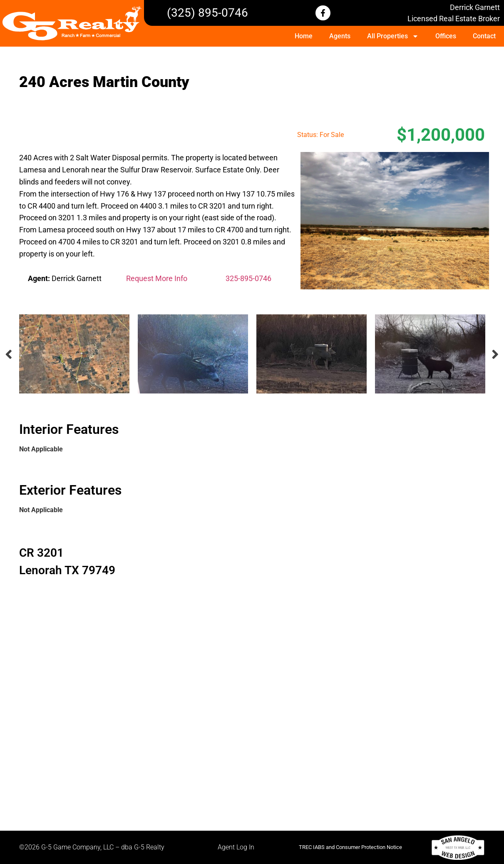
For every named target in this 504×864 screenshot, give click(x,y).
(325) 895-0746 (207, 13)
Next (496, 354)
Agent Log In (236, 847)
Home (304, 36)
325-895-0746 (248, 278)
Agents (340, 36)
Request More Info (157, 278)
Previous (9, 354)
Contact (484, 36)
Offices (446, 36)
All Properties (393, 36)
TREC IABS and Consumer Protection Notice (350, 847)
